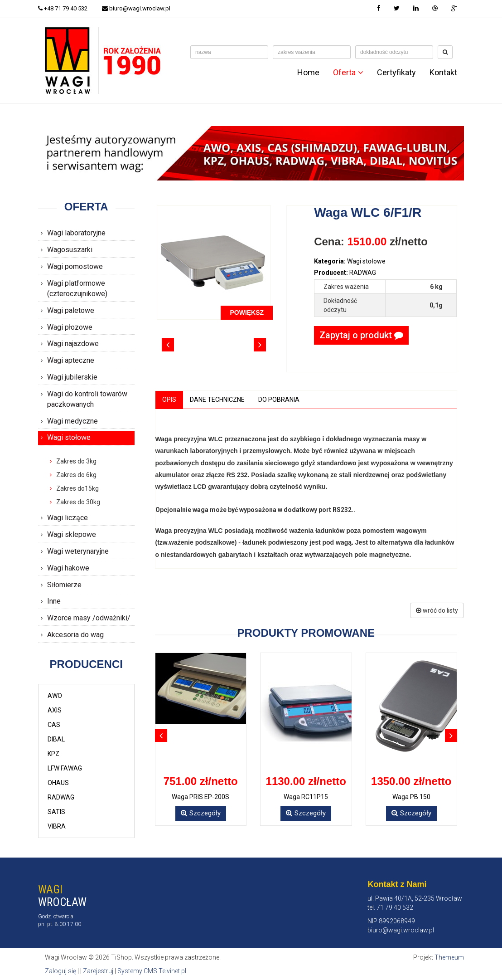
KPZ (53, 754)
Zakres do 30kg (78, 502)
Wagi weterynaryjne (78, 551)
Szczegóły (201, 813)
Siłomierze (64, 585)
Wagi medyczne (72, 421)
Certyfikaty (396, 73)
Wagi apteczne (71, 360)
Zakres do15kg (77, 488)
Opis (169, 400)
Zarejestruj (98, 971)
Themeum (449, 957)
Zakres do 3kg (76, 461)
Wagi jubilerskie (72, 377)
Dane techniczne (217, 400)
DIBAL (56, 739)
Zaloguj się (60, 971)
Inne (54, 601)
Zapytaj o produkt (361, 335)
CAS (54, 725)
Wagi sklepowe (72, 534)
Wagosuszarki (70, 250)
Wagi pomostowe (75, 266)
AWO (55, 696)
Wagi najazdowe (73, 344)
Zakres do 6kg (76, 475)
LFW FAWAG (65, 768)
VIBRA (57, 826)
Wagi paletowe (71, 310)
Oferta (348, 73)
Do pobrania (279, 400)
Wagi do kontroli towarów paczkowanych (87, 399)
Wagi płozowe (70, 327)
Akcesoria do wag (75, 635)
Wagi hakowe (68, 568)
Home (308, 73)
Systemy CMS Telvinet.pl (152, 971)
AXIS (55, 710)
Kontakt (443, 73)
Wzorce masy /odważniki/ (89, 618)
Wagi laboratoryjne (76, 233)
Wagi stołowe (69, 437)
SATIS (56, 812)
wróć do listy (437, 610)
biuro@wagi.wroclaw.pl (136, 8)
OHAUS (58, 783)
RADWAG (61, 797)
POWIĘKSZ (247, 312)
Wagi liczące (68, 518)
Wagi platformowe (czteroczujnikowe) (77, 288)
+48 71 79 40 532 (63, 8)
